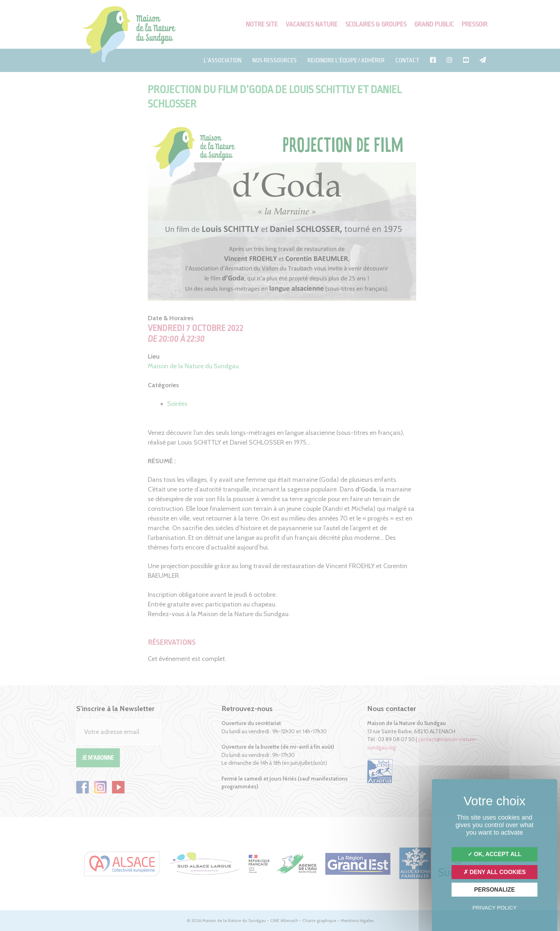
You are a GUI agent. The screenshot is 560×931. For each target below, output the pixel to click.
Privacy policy (495, 908)
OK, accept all (495, 854)
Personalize (495, 890)
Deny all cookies (495, 872)
